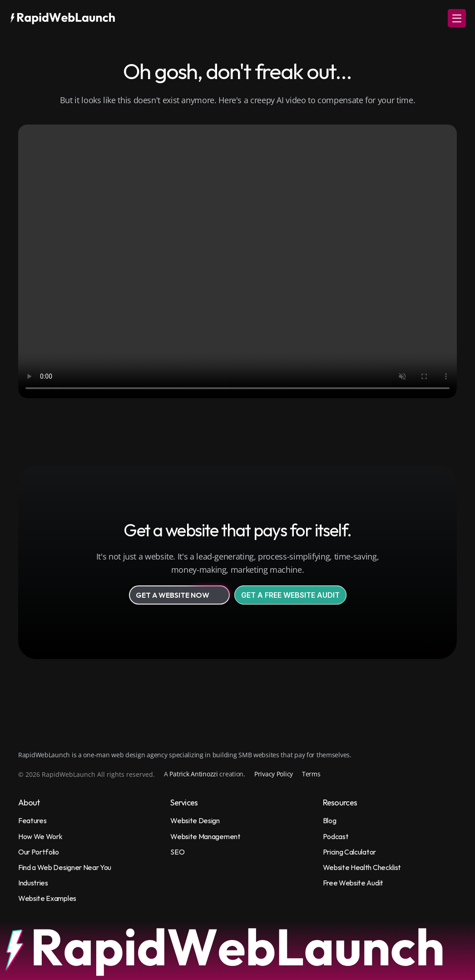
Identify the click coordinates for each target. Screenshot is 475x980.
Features (32, 820)
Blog (330, 820)
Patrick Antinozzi (193, 774)
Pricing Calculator (349, 852)
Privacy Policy (274, 774)
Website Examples (47, 898)
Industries (33, 883)
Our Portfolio (39, 852)
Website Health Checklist (362, 867)
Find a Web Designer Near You (65, 867)
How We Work (40, 836)
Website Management (205, 836)
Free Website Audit (353, 883)
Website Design (195, 820)
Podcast (336, 836)
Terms (311, 774)
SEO (177, 852)
